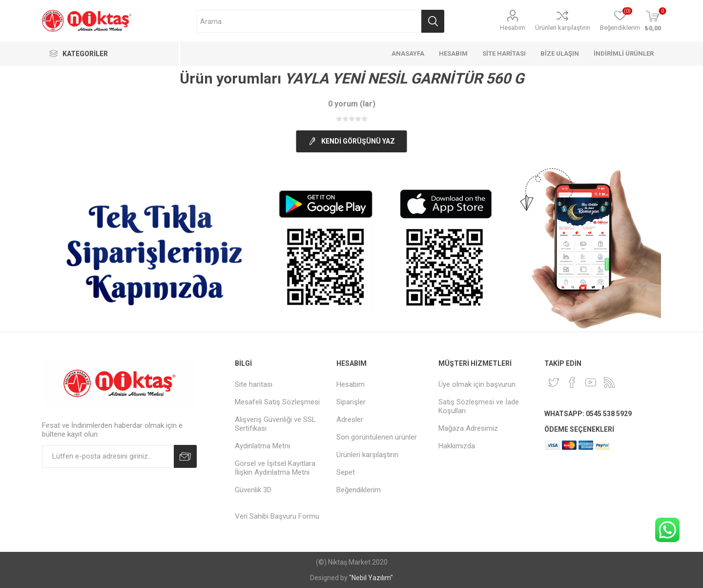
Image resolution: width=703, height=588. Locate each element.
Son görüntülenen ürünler (377, 437)
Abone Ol (185, 456)
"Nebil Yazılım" (371, 578)
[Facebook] (572, 382)
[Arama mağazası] (309, 21)
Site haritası (254, 384)
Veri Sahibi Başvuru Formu (277, 516)
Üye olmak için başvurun (477, 384)
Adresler (350, 420)
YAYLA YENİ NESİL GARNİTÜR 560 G (404, 78)
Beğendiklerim (359, 490)
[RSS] (609, 382)
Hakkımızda (457, 446)
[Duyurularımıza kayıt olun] (108, 456)
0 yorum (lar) (352, 104)
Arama (433, 21)
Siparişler (351, 402)
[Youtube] (591, 382)
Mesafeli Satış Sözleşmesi (277, 402)
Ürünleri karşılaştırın (563, 28)
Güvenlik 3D (253, 490)
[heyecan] (554, 382)
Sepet (346, 472)
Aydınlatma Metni (262, 446)
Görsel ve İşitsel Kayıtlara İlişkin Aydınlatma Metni (275, 468)
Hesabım (513, 28)
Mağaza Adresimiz (468, 428)
